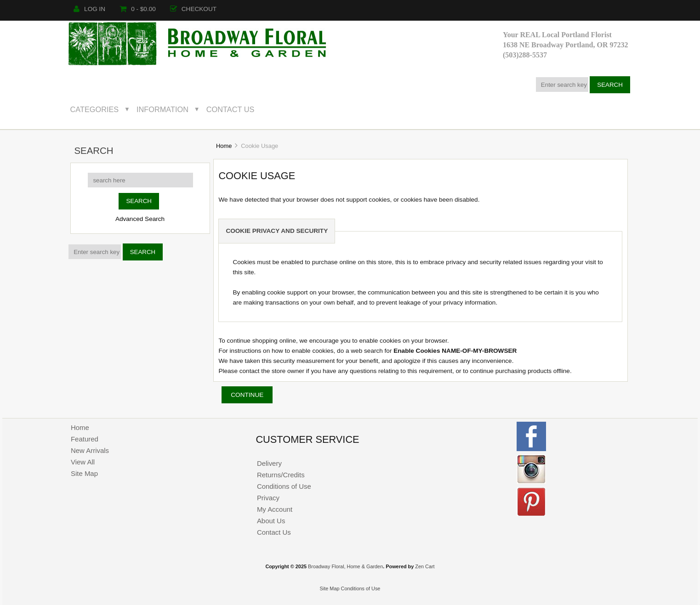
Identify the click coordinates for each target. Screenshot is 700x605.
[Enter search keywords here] (562, 85)
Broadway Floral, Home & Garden (345, 566)
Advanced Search (140, 219)
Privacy (268, 498)
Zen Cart (425, 566)
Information (162, 109)
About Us (271, 521)
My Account (275, 509)
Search (94, 151)
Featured (85, 439)
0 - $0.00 (138, 9)
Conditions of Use (284, 486)
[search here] (140, 180)
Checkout (193, 9)
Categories (95, 109)
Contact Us (230, 109)
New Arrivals (90, 450)
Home (224, 146)
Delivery (269, 463)
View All (83, 462)
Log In (89, 9)
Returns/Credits (281, 475)
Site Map (84, 473)
